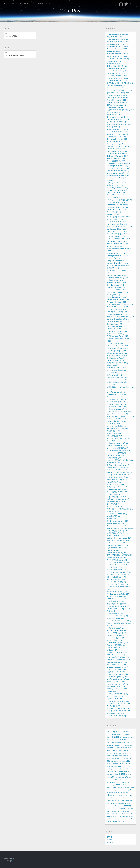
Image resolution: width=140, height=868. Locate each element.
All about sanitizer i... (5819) (116, 107)
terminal (128, 808)
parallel (114, 788)
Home (6, 3)
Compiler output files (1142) (116, 326)
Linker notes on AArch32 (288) (117, 567)
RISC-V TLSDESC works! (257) (117, 596)
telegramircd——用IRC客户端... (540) (119, 453)
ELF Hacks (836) (112, 373)
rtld (112, 798)
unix (113, 814)
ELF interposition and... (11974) (117, 49)
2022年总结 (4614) (113, 127)
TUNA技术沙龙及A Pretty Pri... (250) (119, 609)
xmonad (115, 821)
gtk (120, 764)
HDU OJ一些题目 (11, 36)
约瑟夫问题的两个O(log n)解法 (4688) (120, 124)
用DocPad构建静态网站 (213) (117, 633)
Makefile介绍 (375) (113, 516)
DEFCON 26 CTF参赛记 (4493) (117, 132)
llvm (112, 777)
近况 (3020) (111, 180)
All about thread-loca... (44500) (117, 34)
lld (131, 774)
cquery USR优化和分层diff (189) (118, 657)
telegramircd (121, 808)
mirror (113, 780)
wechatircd (110, 819)
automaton (120, 734)
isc (118, 769)
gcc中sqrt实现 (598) (114, 433)
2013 (7, 29)
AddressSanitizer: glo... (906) (117, 360)
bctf (131, 734)
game (130, 758)
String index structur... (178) (116, 665)
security (120, 800)
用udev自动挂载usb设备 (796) (117, 377)
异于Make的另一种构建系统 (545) (119, 450)
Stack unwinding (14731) (115, 44)
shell (131, 801)
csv (115, 748)
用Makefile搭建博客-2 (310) (116, 553)
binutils (115, 737)
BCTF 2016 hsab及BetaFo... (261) (118, 584)
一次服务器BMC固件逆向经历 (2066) (120, 227)
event (130, 753)
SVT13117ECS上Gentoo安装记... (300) (120, 555)
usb (116, 814)
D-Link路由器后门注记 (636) (117, 421)
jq (118, 771)
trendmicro (123, 811)
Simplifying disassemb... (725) (117, 404)
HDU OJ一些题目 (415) (115, 494)
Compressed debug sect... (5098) (118, 119)
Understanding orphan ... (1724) (118, 263)
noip (128, 782)
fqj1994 (109, 840)
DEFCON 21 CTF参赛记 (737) (117, 402)
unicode (109, 814)
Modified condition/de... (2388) (117, 205)
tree (118, 811)
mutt (123, 780)
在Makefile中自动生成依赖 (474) (118, 468)
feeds (120, 756)
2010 (7, 48)
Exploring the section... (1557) (117, 283)
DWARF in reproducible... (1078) (118, 331)
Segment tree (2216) (114, 212)
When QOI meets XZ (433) (116, 485)
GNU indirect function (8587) (117, 73)
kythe (126, 771)
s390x (123, 798)
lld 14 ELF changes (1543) (116, 285)
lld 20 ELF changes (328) (115, 536)
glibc (128, 761)
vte (125, 814)
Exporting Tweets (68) (114, 699)
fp (122, 758)
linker (122, 774)
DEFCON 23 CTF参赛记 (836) (117, 370)
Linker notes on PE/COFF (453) (117, 477)
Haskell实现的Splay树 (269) (116, 582)
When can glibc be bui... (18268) (118, 42)
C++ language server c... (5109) (117, 117)
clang (124, 740)
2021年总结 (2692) (113, 197)
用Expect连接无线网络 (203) (117, 645)
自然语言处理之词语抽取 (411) (118, 497)
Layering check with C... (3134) (117, 178)
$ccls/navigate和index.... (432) (117, 487)
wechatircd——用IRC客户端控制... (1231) (121, 317)
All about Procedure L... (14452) (118, 47)
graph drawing (115, 764)
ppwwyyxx (110, 842)
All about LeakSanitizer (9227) (117, 64)
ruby (115, 798)
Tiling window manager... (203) (117, 643)
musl (119, 780)
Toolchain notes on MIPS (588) (117, 443)
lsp (116, 777)
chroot (119, 740)
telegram (115, 808)
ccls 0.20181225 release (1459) (118, 292)
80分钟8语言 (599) (113, 431)
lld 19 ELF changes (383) (115, 506)
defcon (115, 750)
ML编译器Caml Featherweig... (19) (119, 704)
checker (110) (112, 691)
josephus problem (112, 771)
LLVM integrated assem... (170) (117, 667)
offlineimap (125, 785)
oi (130, 785)
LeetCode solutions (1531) (116, 287)
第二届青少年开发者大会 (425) (118, 492)
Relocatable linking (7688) (116, 88)
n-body (127, 780)
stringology (113, 803)
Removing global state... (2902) (117, 188)
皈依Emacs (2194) (113, 214)
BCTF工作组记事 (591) (115, 436)
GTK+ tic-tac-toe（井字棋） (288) (118, 562)
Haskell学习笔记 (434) (115, 482)
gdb (112, 761)
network (109, 782)
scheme (109, 801)
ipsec (113, 769)
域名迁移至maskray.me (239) (117, 618)
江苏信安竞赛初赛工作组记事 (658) (119, 411)
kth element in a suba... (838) (117, 368)
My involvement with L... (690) (117, 407)
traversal (113, 811)
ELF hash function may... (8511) (118, 76)
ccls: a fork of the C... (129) (116, 682)
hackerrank (110, 766)
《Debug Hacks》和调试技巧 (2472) (119, 200)
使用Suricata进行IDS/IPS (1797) (118, 253)
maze (109, 780)
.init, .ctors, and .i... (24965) (116, 37)
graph (108, 764)
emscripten (125, 753)
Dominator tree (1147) (114, 324)
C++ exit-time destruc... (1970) (117, 231)
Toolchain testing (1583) (115, 280)
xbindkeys (110, 821)
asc (127, 732)
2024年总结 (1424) (113, 295)
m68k (120, 777)
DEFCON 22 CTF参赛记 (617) (117, 426)
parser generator (122, 788)
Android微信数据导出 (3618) (117, 161)
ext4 (113, 756)
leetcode (110, 774)
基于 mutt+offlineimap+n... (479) (118, 465)
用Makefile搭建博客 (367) (116, 523)
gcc (109, 761)
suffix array (110, 806)
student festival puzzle (124, 803)
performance (130, 788)
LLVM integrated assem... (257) (117, 599)
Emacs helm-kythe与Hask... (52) (118, 701)
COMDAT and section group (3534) (119, 163)
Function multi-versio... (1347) (117, 302)
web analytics (111, 816)
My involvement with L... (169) (117, 669)
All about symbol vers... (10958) (118, 54)
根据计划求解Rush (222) (115, 628)
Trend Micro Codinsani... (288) (117, 565)
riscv (132, 795)
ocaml (118, 785)
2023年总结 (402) (113, 504)
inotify (109, 769)
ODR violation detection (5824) (117, 105)
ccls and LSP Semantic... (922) (117, 353)
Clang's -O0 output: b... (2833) (117, 190)
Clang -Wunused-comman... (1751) (119, 261)
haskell (121, 766)
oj (132, 785)
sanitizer (129, 798)
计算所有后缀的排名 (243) (116, 613)
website (125, 816)
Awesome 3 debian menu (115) (117, 686)
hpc (125, 766)
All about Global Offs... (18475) (117, 39)
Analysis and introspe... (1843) (117, 241)
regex (116, 793)
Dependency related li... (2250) (117, 210)
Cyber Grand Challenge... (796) (117, 380)
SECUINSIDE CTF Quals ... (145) (118, 674)
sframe (127, 801)
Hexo (13, 861)
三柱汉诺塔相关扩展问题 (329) (118, 531)
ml (116, 780)
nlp (120, 782)
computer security (128, 745)
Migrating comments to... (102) (117, 694)
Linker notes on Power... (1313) (117, 309)
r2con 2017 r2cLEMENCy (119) (117, 684)
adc (108, 732)
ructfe (119, 798)
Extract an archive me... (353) (117, 526)
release (110, 795)
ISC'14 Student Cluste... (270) (117, 577)
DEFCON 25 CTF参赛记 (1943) (117, 234)
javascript (125, 769)
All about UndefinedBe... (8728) (117, 68)
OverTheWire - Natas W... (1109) (118, 329)
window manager (119, 819)
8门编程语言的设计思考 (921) (117, 356)
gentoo (116, 761)
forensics (118, 758)
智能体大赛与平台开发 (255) (117, 604)
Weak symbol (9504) (114, 61)
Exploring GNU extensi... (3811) (117, 156)
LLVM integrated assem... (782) (117, 394)
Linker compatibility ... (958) (116, 351)
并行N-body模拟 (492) (114, 463)
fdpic (117, 756)
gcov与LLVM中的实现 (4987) (117, 122)
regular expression (123, 793)
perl (108, 790)
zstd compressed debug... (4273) (118, 146)
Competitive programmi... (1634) (118, 275)
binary (109, 737)
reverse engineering (119, 795)
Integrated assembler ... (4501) (117, 129)
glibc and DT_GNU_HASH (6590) (118, 93)
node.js (124, 782)
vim (119, 814)
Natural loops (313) (113, 550)
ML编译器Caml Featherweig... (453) (119, 475)
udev (128, 811)
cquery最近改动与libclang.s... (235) (119, 621)
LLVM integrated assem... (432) (117, 489)
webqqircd (118, 816)
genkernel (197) (112, 650)
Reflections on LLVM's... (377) (117, 514)
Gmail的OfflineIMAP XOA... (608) (118, 429)
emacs (110, 753)
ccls (112, 740)
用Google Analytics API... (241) (117, 616)
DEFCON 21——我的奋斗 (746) (117, 399)
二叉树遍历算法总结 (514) (116, 458)
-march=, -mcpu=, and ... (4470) (117, 134)
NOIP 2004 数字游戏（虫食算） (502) (120, 460)
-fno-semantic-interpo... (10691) (118, 56)
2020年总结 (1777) (113, 258)
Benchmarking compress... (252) (118, 606)
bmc (121, 737)
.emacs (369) (111, 519)
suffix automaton (118, 806)
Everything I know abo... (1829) (117, 244)
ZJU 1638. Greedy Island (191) (117, 652)
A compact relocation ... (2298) (117, 207)
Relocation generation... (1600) (117, 278)
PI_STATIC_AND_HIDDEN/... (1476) (119, 290)
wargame (129, 814)
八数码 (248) (111, 611)
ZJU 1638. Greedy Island (14, 55)
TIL (33, 3)
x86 (131, 819)
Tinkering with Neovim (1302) (117, 312)
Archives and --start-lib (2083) (117, 224)
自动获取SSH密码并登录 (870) (117, 363)
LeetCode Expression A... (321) (117, 545)
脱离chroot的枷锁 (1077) (115, 334)
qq (108, 793)
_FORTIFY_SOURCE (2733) (116, 192)
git (120, 761)
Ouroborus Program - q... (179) (117, 662)
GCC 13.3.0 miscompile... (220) (117, 630)
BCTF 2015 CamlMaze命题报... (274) (119, 575)
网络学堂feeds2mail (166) (116, 672)
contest (110, 748)
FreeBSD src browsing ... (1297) (118, 314)
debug (109, 751)
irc (116, 769)
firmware (125, 756)
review (128, 795)
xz (119, 821)
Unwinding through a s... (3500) (117, 166)
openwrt (109, 788)
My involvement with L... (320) (117, 548)
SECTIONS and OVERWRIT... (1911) (119, 239)
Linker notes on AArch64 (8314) (118, 78)
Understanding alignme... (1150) (118, 321)
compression (118, 745)
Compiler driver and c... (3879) (117, 151)
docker (126, 751)
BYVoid (109, 837)
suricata (109, 808)
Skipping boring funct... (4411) (117, 137)
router (108, 798)
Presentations (44, 3)
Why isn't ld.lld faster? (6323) (117, 100)
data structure (126, 748)
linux (128, 774)
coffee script (125, 743)
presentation (119, 790)
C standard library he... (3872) (117, 154)
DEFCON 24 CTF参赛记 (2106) (117, 222)
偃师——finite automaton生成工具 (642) (120, 416)
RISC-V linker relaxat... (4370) (117, 141)
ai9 (111, 732)
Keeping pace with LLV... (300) (117, 558)
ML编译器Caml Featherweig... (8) (118, 713)
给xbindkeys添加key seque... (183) (119, 660)
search (114, 801)
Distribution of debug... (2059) (117, 229)
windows (127, 819)
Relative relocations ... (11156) (117, 51)
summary (128, 806)
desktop (120, 751)
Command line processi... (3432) (118, 171)
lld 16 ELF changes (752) (115, 397)
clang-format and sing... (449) (117, 480)
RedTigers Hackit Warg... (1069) (118, 336)
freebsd (126, 758)
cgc (115, 740)
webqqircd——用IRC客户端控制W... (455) (121, 472)
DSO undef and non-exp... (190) (117, 655)
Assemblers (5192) (113, 115)
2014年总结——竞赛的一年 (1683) (118, 266)
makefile (125, 777)
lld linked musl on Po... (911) (117, 358)
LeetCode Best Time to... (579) (117, 446)
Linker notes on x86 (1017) (116, 343)
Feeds (26, 3)
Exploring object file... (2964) (117, 183)
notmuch (109, 785)
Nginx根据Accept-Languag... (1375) (119, 300)
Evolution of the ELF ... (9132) (117, 66)
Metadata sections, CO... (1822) (118, 246)
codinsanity (118, 743)
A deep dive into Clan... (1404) (117, 297)
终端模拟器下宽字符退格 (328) (118, 533)
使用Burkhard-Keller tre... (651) (117, 414)
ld (129, 771)
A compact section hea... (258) (117, 592)
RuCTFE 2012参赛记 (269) (116, 579)
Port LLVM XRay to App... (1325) (118, 307)
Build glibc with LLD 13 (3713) (117, 158)
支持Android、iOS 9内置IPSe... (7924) (120, 83)
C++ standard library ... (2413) (117, 202)
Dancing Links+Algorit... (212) (117, 635)
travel (108, 811)
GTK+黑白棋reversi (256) (115, 601)
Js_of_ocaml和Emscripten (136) (118, 679)
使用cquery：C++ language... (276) (119, 572)
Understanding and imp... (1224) (118, 319)
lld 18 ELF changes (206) (115, 640)
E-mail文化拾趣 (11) (114, 706)
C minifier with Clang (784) (116, 392)
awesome (126, 734)
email (115, 753)
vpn (122, 814)
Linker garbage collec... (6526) (117, 95)
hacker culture (126, 764)
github (123, 761)
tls (132, 808)
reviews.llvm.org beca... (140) (117, 677)
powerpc (112, 790)
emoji (119, 753)
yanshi (123, 821)
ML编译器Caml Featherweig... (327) (119, 538)
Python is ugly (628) (114, 424)
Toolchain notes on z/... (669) (117, 409)
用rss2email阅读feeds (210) (116, 638)
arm (124, 732)
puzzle (125, 790)
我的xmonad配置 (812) (115, 375)
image (129, 766)
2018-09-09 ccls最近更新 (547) (117, 448)
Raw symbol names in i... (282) (117, 570)
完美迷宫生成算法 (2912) (116, 185)
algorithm (117, 731)
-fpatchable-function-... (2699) (117, 195)
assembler (111, 734)
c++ (108, 740)
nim (117, 782)
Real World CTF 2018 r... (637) (117, 419)
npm (114, 785)
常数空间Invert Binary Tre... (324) (118, 541)
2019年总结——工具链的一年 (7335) (119, 90)
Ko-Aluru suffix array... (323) (116, 543)
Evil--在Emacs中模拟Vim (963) (117, 348)
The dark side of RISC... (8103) (117, 81)
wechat (131, 816)
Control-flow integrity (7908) (116, 85)
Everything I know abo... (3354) (117, 173)
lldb (108, 777)
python (131, 790)
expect (109, 756)
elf (130, 750)
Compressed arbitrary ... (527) (117, 455)
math (130, 777)
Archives (16, 3)
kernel (121, 771)
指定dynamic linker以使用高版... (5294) (120, 110)
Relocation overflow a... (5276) (117, 112)
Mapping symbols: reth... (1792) (118, 256)
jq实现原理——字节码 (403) (116, 502)
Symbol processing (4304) (116, 144)
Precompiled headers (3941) (117, 149)
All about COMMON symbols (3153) (119, 175)
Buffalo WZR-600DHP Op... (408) (118, 499)
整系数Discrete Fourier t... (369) (118, 521)
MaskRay (70, 11)
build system (127, 737)
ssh (108, 803)
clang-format (110, 743)
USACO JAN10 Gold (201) (116, 647)
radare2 (111, 793)
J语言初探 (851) (112, 365)
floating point (110, 758)
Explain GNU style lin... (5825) (117, 102)
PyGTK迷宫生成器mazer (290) (117, 560)
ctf (119, 748)
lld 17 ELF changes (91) (115, 696)
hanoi (115, 766)
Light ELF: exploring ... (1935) (117, 236)
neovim (132, 780)
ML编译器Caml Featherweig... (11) (119, 708)
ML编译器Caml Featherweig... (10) (119, 711)
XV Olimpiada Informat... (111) (117, 689)
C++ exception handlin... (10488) (118, 59)
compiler (110, 745)
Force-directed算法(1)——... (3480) (118, 168)
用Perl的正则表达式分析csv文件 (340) (120, 528)
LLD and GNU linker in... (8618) (117, 71)
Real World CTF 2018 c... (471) (117, 470)
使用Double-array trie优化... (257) (118, 594)
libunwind (116, 774)
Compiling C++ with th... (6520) (117, 98)
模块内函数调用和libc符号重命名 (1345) (121, 304)
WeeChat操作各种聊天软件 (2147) (119, 217)
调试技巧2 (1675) (113, 268)
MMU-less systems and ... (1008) (118, 346)
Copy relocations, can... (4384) (117, 139)
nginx (114, 782)
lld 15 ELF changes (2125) (116, 219)
